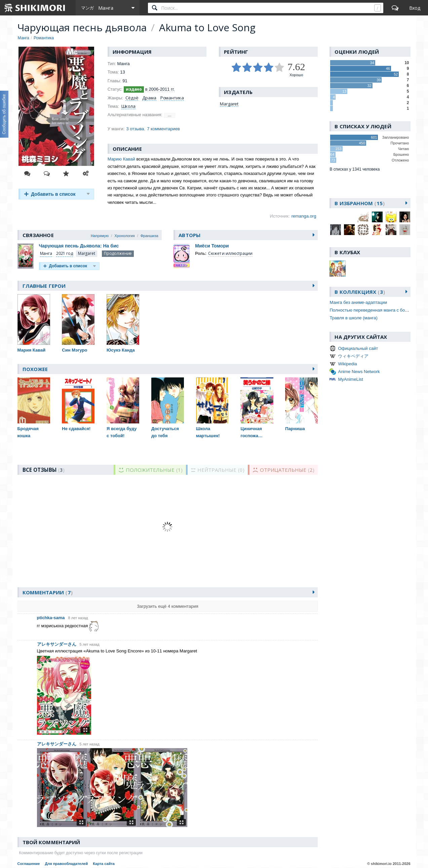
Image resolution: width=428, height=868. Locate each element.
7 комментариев (163, 129)
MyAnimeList (350, 379)
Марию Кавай (121, 159)
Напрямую (100, 236)
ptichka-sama (51, 618)
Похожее (35, 369)
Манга (46, 253)
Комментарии (48, 592)
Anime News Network (359, 372)
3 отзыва (135, 129)
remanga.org (304, 216)
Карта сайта (104, 864)
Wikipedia (347, 364)
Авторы (189, 235)
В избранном (360, 203)
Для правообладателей (66, 864)
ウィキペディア (353, 356)
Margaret (229, 104)
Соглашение (29, 864)
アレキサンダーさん (57, 644)
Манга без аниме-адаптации (358, 302)
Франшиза (149, 236)
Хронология (124, 236)
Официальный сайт (358, 348)
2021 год (65, 253)
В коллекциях (360, 292)
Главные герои (44, 286)
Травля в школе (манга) (353, 318)
